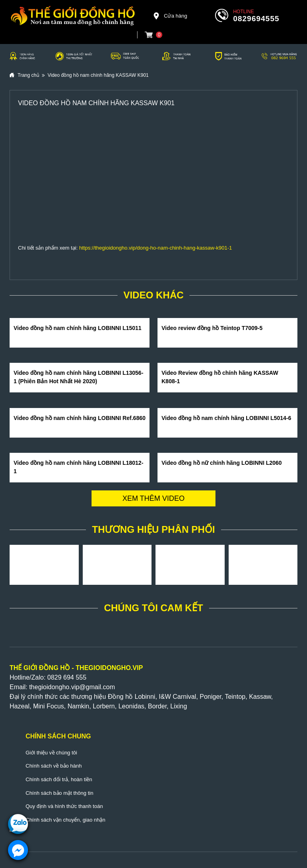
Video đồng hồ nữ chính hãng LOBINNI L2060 (222, 463)
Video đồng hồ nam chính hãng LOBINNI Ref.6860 (80, 418)
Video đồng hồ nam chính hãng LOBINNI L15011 (78, 328)
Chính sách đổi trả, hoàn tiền (59, 779)
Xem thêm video (153, 498)
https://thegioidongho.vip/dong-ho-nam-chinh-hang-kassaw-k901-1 (155, 248)
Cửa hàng (170, 16)
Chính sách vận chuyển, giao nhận (66, 820)
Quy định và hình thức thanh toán (64, 806)
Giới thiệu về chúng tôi (51, 753)
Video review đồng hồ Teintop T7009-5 (212, 328)
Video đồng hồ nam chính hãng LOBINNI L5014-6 (226, 418)
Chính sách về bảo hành (54, 766)
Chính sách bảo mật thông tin (59, 793)
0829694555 (256, 19)
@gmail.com (97, 687)
